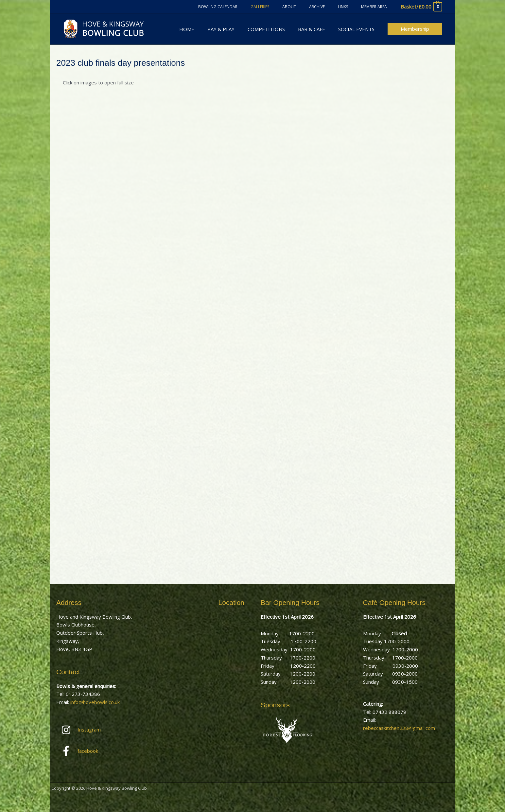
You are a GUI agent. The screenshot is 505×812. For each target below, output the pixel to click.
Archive (330, 7)
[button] (415, 29)
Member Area (377, 7)
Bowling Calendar (247, 7)
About (307, 7)
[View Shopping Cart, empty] (421, 7)
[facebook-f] (99, 751)
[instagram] (99, 730)
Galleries (283, 7)
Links (351, 7)
